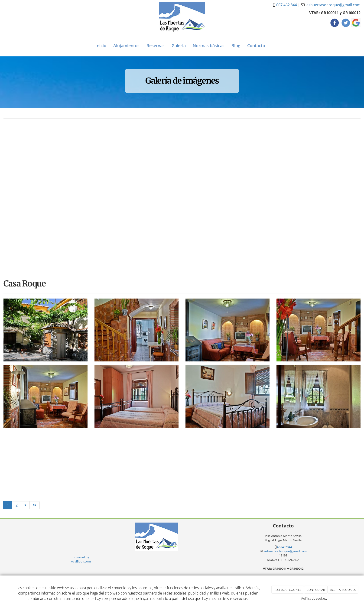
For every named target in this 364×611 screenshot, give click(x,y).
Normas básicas (209, 45)
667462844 (284, 547)
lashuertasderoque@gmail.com (333, 5)
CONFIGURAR (316, 590)
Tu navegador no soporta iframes (17, 9)
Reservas (156, 45)
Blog (236, 45)
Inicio (101, 45)
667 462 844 (287, 5)
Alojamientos (126, 45)
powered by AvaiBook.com (81, 559)
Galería (179, 45)
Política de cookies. (314, 598)
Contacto (256, 45)
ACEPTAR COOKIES (343, 590)
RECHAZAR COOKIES (288, 590)
